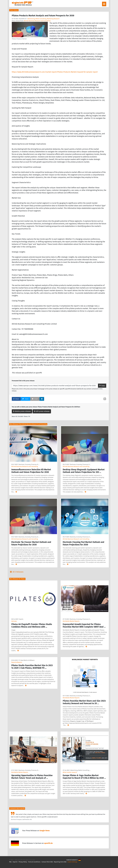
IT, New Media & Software (27, 660)
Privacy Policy (23, 862)
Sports (21, 619)
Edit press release (42, 411)
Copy (102, 386)
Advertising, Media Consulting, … (81, 770)
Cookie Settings (72, 862)
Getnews (14, 621)
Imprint (15, 862)
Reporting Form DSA (60, 862)
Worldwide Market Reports (71, 621)
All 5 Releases (16, 572)
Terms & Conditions (34, 862)
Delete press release (22, 411)
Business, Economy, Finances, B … (29, 464)
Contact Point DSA (47, 862)
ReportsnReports (17, 662)
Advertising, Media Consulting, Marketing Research (44, 19)
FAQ (10, 862)
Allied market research (70, 772)
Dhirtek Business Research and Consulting (37, 21)
